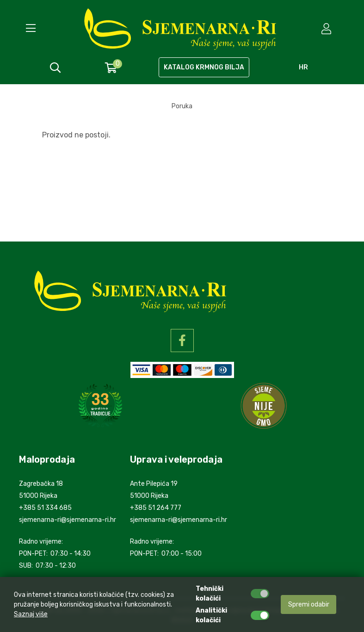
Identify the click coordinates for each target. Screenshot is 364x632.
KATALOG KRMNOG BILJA (204, 67)
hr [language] (303, 67)
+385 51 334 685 (45, 508)
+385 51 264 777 (156, 508)
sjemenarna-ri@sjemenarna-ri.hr (68, 520)
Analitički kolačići (211, 615)
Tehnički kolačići (210, 594)
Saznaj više (31, 614)
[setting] (327, 29)
